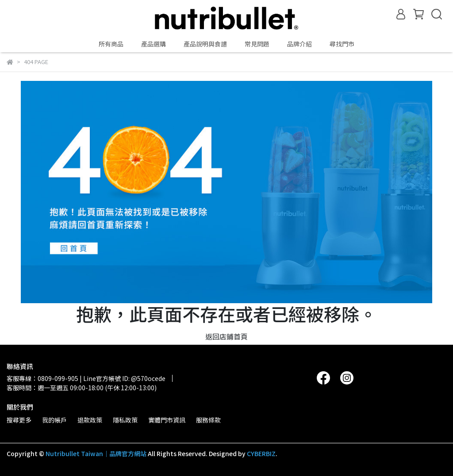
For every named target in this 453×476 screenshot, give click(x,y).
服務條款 (208, 420)
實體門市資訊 (167, 420)
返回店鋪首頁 (226, 336)
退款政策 (90, 420)
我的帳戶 (54, 420)
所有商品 (111, 44)
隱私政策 (125, 420)
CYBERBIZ (261, 453)
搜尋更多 (19, 420)
